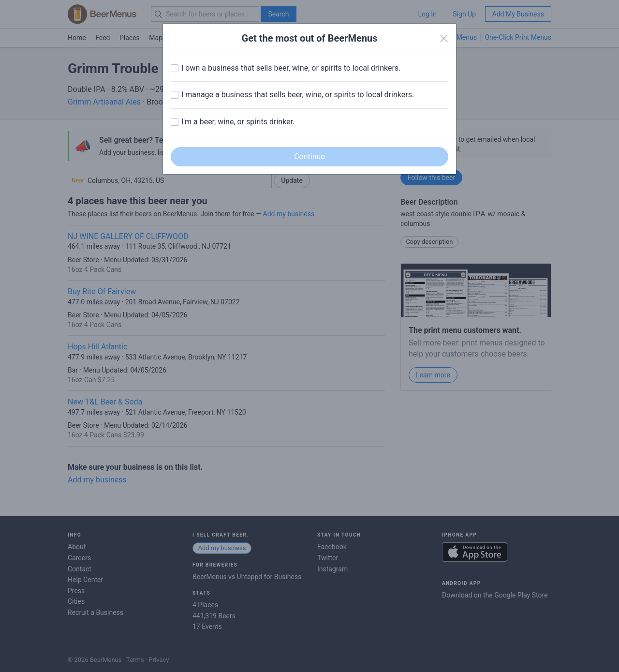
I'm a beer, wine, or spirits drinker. (238, 122)
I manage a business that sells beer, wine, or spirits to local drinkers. (298, 95)
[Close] (444, 39)
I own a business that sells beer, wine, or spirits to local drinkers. (291, 68)
